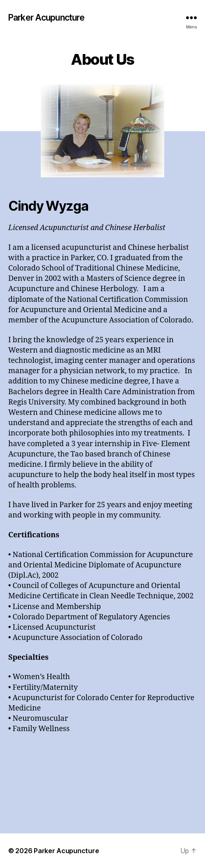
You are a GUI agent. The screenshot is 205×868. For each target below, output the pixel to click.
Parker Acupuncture (46, 18)
